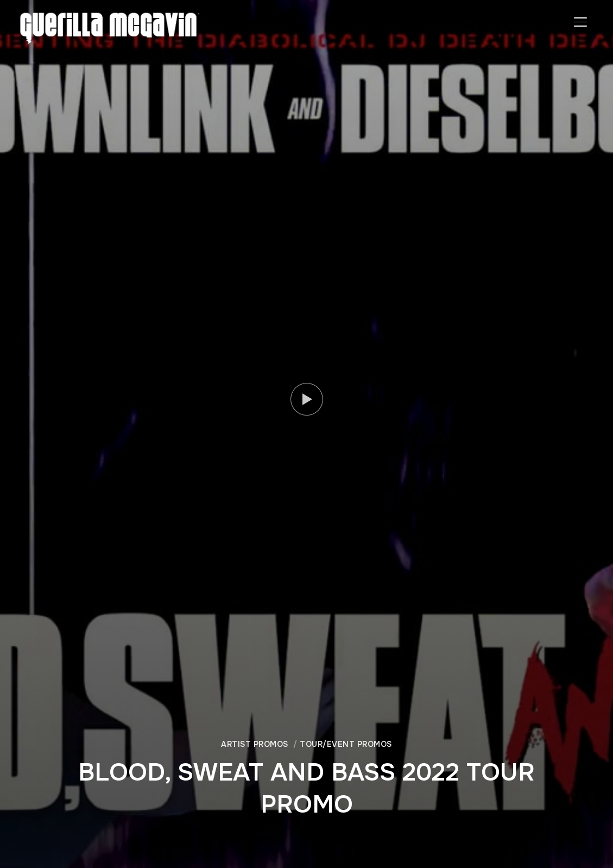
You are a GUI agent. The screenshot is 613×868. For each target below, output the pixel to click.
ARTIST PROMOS (255, 744)
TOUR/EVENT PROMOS (346, 744)
